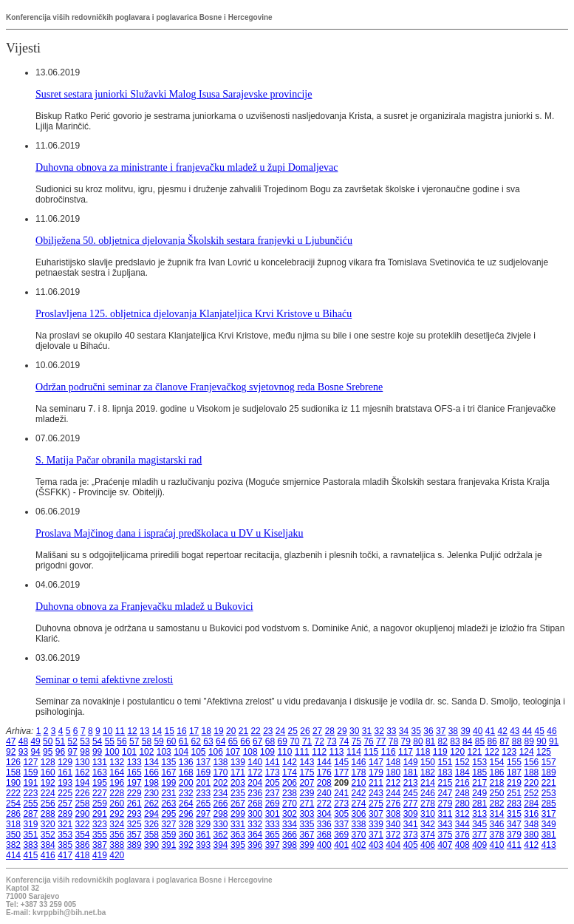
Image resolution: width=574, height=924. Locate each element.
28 (330, 731)
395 (238, 845)
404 (393, 845)
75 (356, 741)
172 (255, 772)
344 (462, 824)
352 (48, 835)
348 (531, 824)
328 (186, 824)
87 (504, 741)
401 (341, 845)
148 (393, 762)
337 (341, 824)
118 (423, 752)
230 (151, 793)
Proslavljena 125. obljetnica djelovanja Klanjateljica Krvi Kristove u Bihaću (194, 313)
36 (428, 731)
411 (514, 845)
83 (455, 741)
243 (376, 793)
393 (203, 845)
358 (151, 835)
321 (65, 824)
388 (117, 845)
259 (100, 804)
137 (203, 762)
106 (216, 752)
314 (497, 814)
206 (290, 783)
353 (65, 835)
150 (428, 762)
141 (273, 762)
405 (411, 845)
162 (83, 772)
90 (541, 741)
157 (549, 762)
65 (233, 741)
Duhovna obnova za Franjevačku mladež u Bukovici (144, 606)
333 (273, 824)
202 (221, 783)
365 (273, 835)
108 (250, 752)
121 (475, 752)
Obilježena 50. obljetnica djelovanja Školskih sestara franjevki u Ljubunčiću (194, 240)
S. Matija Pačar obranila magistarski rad (119, 460)
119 (440, 752)
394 (221, 845)
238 (290, 793)
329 (203, 824)
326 (151, 824)
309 (411, 814)
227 (100, 793)
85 (480, 741)
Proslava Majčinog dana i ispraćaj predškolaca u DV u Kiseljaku (170, 533)
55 (110, 741)
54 (97, 741)
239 (307, 793)
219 (514, 783)
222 (13, 793)
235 (238, 793)
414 (13, 855)
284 (531, 804)
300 (255, 814)
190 (13, 783)
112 (319, 752)
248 (462, 793)
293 (134, 814)
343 (445, 824)
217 (479, 783)
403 (376, 845)
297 (203, 814)
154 (497, 762)
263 (168, 804)
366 (290, 835)
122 (492, 752)
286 (13, 814)
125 (544, 752)
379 (514, 835)
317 (549, 814)
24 (280, 731)
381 (549, 835)
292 (117, 814)
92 (11, 752)
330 (221, 824)
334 (290, 824)
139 (238, 762)
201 (203, 783)
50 (48, 741)
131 (100, 762)
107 (233, 752)
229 (134, 793)
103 (164, 752)
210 (359, 783)
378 (497, 835)
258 (83, 804)
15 (170, 731)
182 (428, 772)
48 (23, 741)
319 (30, 824)
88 (517, 741)
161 (65, 772)
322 (83, 824)
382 (13, 845)
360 (186, 835)
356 (117, 835)
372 (393, 835)
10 (107, 731)
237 (273, 793)
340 (393, 824)
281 (479, 804)
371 (376, 835)
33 (391, 731)
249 (479, 793)
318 (13, 824)
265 (203, 804)
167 (168, 772)
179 (376, 772)
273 (341, 804)
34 (404, 731)
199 (168, 783)
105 (199, 752)
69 (282, 741)
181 (411, 772)
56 (122, 741)
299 (238, 814)
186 (497, 772)
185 (479, 772)
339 (376, 824)
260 (117, 804)
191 (30, 783)
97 (73, 752)
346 (497, 824)
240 (324, 793)
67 (257, 741)
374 (428, 835)
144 (324, 762)
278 (428, 804)
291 (100, 814)
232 (186, 793)
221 (549, 783)
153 (479, 762)
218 (497, 783)
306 (359, 814)
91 (554, 741)
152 (462, 762)
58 (147, 741)
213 (411, 783)
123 (509, 752)
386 (83, 845)
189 (549, 772)
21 (243, 731)
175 (307, 772)
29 (342, 731)
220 (531, 783)
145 (341, 762)
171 (238, 772)
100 (112, 752)
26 (305, 731)
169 (203, 772)
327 (168, 824)
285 (549, 804)
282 (497, 804)
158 (13, 772)
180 (393, 772)
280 (462, 804)
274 (359, 804)
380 (531, 835)
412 (531, 845)
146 (359, 762)
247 (445, 793)
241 (341, 793)
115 (371, 752)
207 (307, 783)
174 (290, 772)
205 (273, 783)
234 (221, 793)
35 (416, 731)
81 (430, 741)
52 (73, 741)
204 (255, 783)
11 (120, 731)
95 (48, 752)
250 (497, 793)
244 (393, 793)
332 (255, 824)
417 (65, 855)
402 (359, 845)
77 (381, 741)
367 (307, 835)
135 (168, 762)
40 (478, 731)
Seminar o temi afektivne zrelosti (104, 679)
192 (48, 783)
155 (514, 762)
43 (515, 731)
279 (445, 804)
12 (132, 731)
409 (479, 845)
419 (100, 855)
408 (462, 845)
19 (218, 731)
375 (445, 835)
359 (168, 835)
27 (317, 731)
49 (35, 741)
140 (255, 762)
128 (48, 762)
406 (428, 845)
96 (60, 752)
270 (290, 804)
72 (320, 741)
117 (406, 752)
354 (83, 835)
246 (428, 793)
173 (273, 772)
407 (445, 845)
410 (497, 845)
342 (428, 824)
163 (100, 772)
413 (549, 845)
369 (341, 835)
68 (270, 741)
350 (13, 835)
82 (443, 741)
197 (134, 783)
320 (48, 824)
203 (238, 783)
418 (83, 855)
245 (411, 793)
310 (428, 814)
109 (267, 752)
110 (284, 752)
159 (30, 772)
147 (376, 762)
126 (13, 762)
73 (331, 741)
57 (134, 741)
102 (146, 752)
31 (367, 731)
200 (186, 783)
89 (529, 741)
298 (221, 814)
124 (527, 752)
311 (445, 814)
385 (65, 845)
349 (549, 824)
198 (151, 783)
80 (418, 741)
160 (48, 772)
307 (376, 814)
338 (359, 824)
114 (354, 752)
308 (393, 814)
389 (134, 845)
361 (203, 835)
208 (324, 783)
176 (324, 772)
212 (393, 783)
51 (60, 741)
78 (393, 741)
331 (238, 824)
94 (35, 752)
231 (168, 793)
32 (379, 731)
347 (514, 824)
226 (83, 793)
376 (462, 835)
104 (181, 752)
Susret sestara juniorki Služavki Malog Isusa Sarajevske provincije (174, 94)
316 (531, 814)
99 (97, 752)
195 (100, 783)
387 (100, 845)
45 (540, 731)
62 (196, 741)
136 (186, 762)
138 (221, 762)
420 (117, 855)
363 (238, 835)
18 (206, 731)
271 (307, 804)
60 (171, 741)
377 (479, 835)
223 (30, 793)
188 (531, 772)
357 (134, 835)
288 (48, 814)
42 (502, 731)
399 (307, 845)
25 (293, 731)
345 (479, 824)
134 (151, 762)
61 (184, 741)
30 (354, 731)
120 (457, 752)
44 (527, 731)
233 (203, 793)
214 (428, 783)
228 (117, 793)
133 (134, 762)
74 (344, 741)
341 (411, 824)
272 (324, 804)
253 (549, 793)
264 (186, 804)
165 (134, 772)
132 (117, 762)
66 (245, 741)
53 (85, 741)
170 (221, 772)
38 (453, 731)
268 (255, 804)
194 (83, 783)
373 (411, 835)
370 (359, 835)
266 (221, 804)
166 (151, 772)
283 (514, 804)
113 (337, 752)
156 (531, 762)
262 (151, 804)
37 (441, 731)
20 (231, 731)
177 (341, 772)
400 (324, 845)
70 (294, 741)
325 (134, 824)
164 (117, 772)
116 (389, 752)
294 (151, 814)
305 (341, 814)
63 (208, 741)
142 (290, 762)
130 (83, 762)
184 (462, 772)
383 (30, 845)
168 (186, 772)
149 (411, 762)
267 (238, 804)
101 (129, 752)
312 (462, 814)
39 (465, 731)
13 (144, 731)
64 (221, 741)
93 (23, 752)
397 (273, 845)
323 (100, 824)
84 (467, 741)
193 (65, 783)
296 (186, 814)
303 (307, 814)
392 (186, 845)
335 (307, 824)
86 (492, 741)
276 (393, 804)
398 (290, 845)
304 (324, 814)
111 (302, 752)
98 (85, 752)
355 (100, 835)
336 (324, 824)
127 (30, 762)
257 (65, 804)
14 (157, 731)
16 (181, 731)
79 (406, 741)
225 (65, 793)
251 (514, 793)
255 (30, 804)
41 (490, 731)
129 (65, 762)
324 (117, 824)
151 (445, 762)
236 (255, 793)
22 (255, 731)
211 (376, 783)
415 (30, 855)
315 (514, 814)
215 (445, 783)
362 (221, 835)
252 (531, 793)
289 (65, 814)
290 (83, 814)
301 (273, 814)
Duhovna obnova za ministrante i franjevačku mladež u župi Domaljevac (187, 167)
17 (194, 731)
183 (445, 772)
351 (30, 835)
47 (11, 741)
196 (117, 783)
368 (324, 835)
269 (273, 804)
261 (134, 804)
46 (551, 731)
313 (479, 814)
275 (376, 804)
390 (151, 845)
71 (307, 741)
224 (48, 793)
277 (411, 804)
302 (290, 814)
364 (255, 835)
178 (359, 772)
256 (48, 804)
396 (255, 845)
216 (462, 783)
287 (30, 814)
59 (158, 741)
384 (48, 845)
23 (268, 731)
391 (168, 845)
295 (168, 814)
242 (359, 793)
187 (514, 772)
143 (307, 762)
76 (368, 741)
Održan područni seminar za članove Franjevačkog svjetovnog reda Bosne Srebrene (209, 387)
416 (48, 855)
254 (13, 804)
